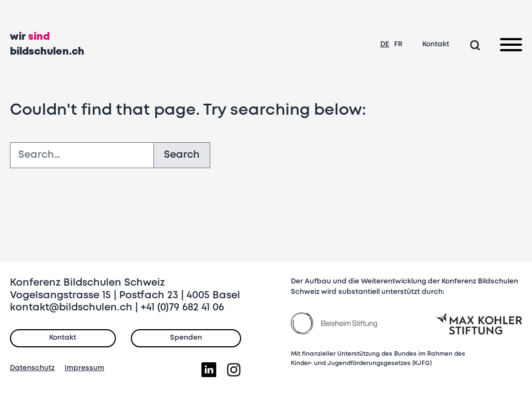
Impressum (84, 368)
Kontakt (436, 44)
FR (398, 44)
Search (182, 155)
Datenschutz (32, 368)
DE (385, 44)
